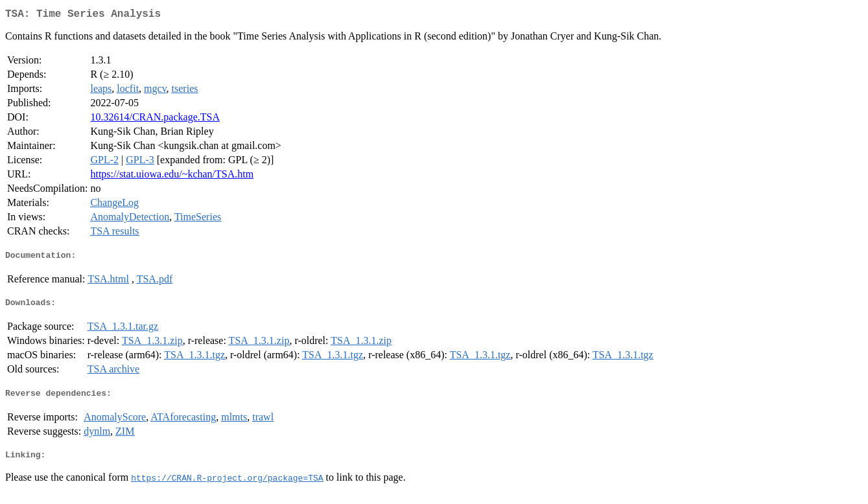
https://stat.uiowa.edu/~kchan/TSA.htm (172, 177)
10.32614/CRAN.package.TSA (155, 120)
